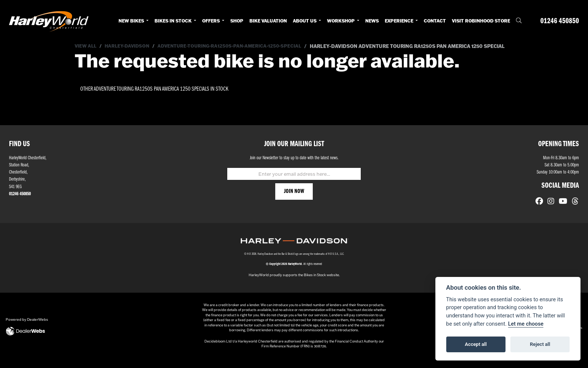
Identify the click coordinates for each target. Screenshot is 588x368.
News (372, 21)
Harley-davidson (130, 46)
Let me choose (526, 324)
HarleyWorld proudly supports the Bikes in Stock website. (294, 282)
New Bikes (132, 21)
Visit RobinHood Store (481, 21)
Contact (435, 21)
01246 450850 (560, 21)
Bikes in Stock (174, 21)
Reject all (540, 344)
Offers (211, 21)
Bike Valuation (268, 21)
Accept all (476, 344)
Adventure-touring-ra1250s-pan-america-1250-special (238, 46)
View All (86, 46)
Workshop (341, 21)
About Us (305, 21)
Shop (237, 21)
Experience (400, 21)
